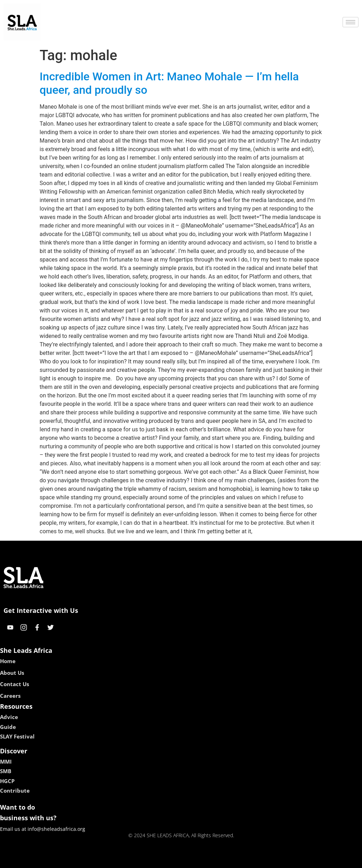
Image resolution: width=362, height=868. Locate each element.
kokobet (136, 860)
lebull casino (163, 860)
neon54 (227, 860)
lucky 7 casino (198, 860)
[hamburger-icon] (351, 22)
